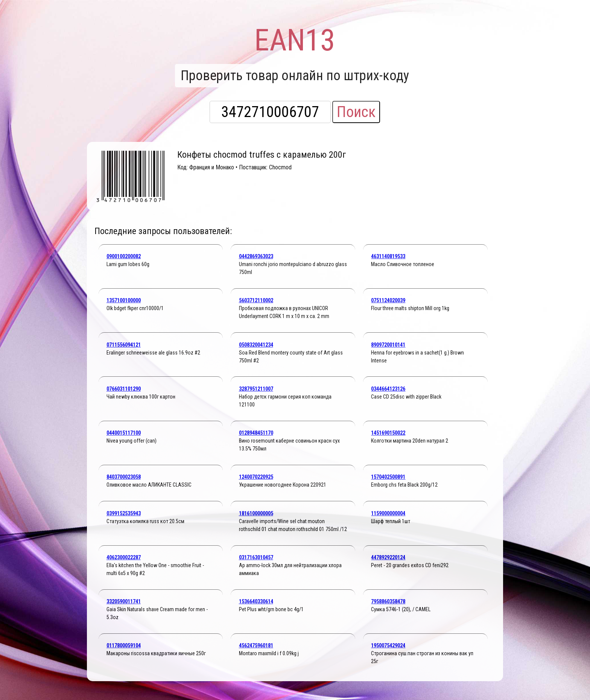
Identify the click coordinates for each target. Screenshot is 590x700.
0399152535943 (124, 513)
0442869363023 (256, 256)
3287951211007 (256, 389)
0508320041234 (256, 345)
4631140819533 (388, 256)
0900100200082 (124, 256)
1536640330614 (256, 601)
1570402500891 (388, 477)
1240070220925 (256, 477)
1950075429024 (388, 645)
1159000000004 (388, 513)
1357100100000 (124, 300)
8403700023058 (124, 477)
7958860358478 (388, 601)
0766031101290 (124, 389)
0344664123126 (388, 389)
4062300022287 (124, 557)
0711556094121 (124, 345)
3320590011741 (124, 601)
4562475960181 (256, 645)
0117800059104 (124, 645)
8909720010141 (388, 345)
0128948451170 (256, 433)
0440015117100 (124, 433)
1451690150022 (388, 433)
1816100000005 (256, 513)
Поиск (356, 112)
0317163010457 (256, 557)
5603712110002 (256, 300)
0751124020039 (388, 300)
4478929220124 (388, 557)
